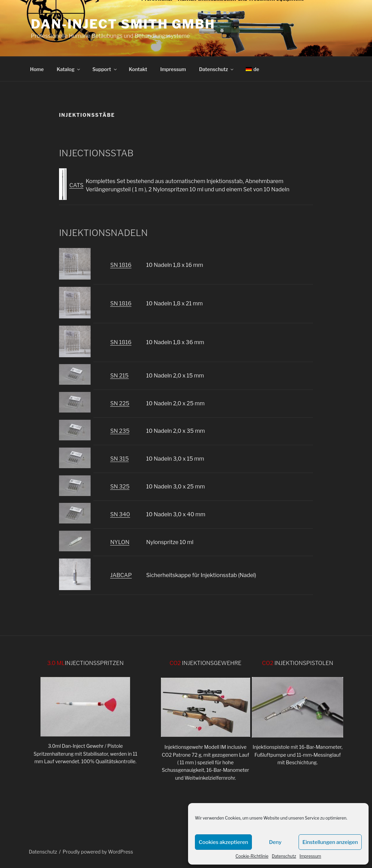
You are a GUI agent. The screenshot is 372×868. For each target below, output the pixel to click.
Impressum (310, 856)
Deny (275, 842)
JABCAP (121, 575)
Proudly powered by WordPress (98, 852)
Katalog (69, 69)
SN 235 (120, 431)
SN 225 (120, 403)
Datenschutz (284, 856)
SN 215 (119, 376)
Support (105, 69)
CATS (76, 185)
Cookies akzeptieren (223, 842)
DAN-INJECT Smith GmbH (123, 24)
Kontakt (138, 69)
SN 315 (119, 459)
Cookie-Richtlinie (252, 856)
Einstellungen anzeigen (330, 842)
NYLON (120, 542)
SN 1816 (121, 265)
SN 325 (120, 487)
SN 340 (120, 514)
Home (37, 69)
